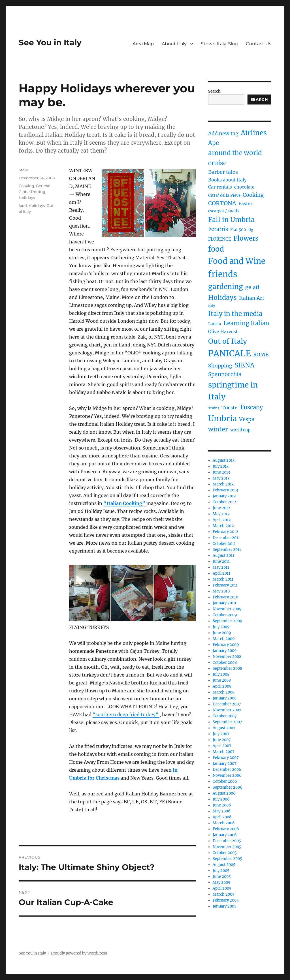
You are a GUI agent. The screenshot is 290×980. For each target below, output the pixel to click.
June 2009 (222, 633)
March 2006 (224, 823)
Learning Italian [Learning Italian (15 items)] (246, 323)
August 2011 (223, 556)
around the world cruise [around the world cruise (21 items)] (235, 158)
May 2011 (221, 567)
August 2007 (224, 728)
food (23, 206)
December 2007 (227, 704)
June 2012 (221, 508)
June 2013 (221, 472)
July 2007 (221, 734)
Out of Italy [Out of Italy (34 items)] (228, 341)
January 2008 (225, 698)
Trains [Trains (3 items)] (214, 408)
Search (214, 91)
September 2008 (227, 668)
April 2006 (222, 817)
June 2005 (222, 877)
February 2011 (225, 585)
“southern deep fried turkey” (126, 714)
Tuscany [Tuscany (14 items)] (251, 407)
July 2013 (221, 466)
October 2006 (225, 781)
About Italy (174, 44)
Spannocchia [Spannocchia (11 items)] (225, 374)
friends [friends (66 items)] (223, 274)
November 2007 (227, 710)
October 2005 (225, 853)
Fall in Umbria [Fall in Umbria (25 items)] (231, 220)
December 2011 (226, 538)
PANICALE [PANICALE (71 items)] (230, 353)
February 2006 (226, 829)
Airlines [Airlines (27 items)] (254, 133)
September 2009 (228, 621)
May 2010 (221, 591)
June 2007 (222, 740)
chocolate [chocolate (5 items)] (244, 187)
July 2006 (221, 799)
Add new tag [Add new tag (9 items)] (223, 134)
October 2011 (224, 544)
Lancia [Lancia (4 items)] (215, 324)
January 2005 (225, 906)
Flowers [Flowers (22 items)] (246, 238)
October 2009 (225, 615)
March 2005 (224, 894)
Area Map (143, 44)
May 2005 (221, 882)
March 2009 (224, 639)
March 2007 (224, 752)
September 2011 (227, 550)
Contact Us (259, 44)
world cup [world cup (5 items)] (240, 430)
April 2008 (222, 686)
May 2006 (222, 811)
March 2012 (223, 526)
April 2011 (221, 573)
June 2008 (222, 680)
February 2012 (225, 532)
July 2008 (221, 674)
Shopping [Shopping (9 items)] (220, 366)
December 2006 (227, 770)
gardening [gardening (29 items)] (226, 287)
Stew (23, 170)
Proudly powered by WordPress (79, 953)
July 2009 (221, 627)
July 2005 (221, 871)
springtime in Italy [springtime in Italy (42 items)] (233, 391)
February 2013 (225, 490)
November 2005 (227, 847)
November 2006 (227, 775)
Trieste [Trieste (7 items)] (229, 408)
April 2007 (222, 746)
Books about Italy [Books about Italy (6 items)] (227, 180)
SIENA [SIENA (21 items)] (244, 365)
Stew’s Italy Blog (219, 44)
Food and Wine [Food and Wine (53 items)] (237, 261)
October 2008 (225, 663)
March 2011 (223, 579)
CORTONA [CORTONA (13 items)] (222, 203)
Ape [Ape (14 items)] (214, 143)
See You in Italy (50, 42)
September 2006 (228, 787)
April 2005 (222, 888)
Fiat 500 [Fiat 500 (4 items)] (238, 230)
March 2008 (224, 692)
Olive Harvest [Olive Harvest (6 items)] (223, 332)
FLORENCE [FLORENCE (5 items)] (220, 239)
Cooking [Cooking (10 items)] (253, 195)
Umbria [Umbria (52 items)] (222, 418)
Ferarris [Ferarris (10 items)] (218, 229)
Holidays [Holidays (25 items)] (222, 297)
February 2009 (226, 645)
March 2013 (223, 484)
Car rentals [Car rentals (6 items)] (220, 187)
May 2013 (221, 478)
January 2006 (225, 835)
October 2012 (224, 502)
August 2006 (224, 793)
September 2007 (227, 722)
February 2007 (226, 758)
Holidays (27, 198)
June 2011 (221, 561)
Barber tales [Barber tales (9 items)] (223, 172)
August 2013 (224, 460)
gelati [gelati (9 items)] (252, 287)
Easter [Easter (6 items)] (245, 204)
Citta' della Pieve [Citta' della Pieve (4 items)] (224, 195)
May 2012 (221, 514)
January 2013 (224, 496)
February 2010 (225, 597)
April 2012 (222, 520)
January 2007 (225, 764)
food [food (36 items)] (216, 249)
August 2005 (224, 865)
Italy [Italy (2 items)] (212, 306)
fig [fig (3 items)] (251, 230)
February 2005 (226, 900)
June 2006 (222, 805)
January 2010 (224, 603)
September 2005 (227, 859)
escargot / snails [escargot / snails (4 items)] (224, 211)
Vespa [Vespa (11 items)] (247, 419)
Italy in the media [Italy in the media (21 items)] (235, 314)
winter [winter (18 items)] (218, 429)
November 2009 (227, 609)
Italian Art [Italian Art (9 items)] (252, 298)
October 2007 (225, 716)
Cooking (26, 186)
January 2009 (225, 651)
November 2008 (227, 657)
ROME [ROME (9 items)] (261, 355)
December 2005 (227, 841)
